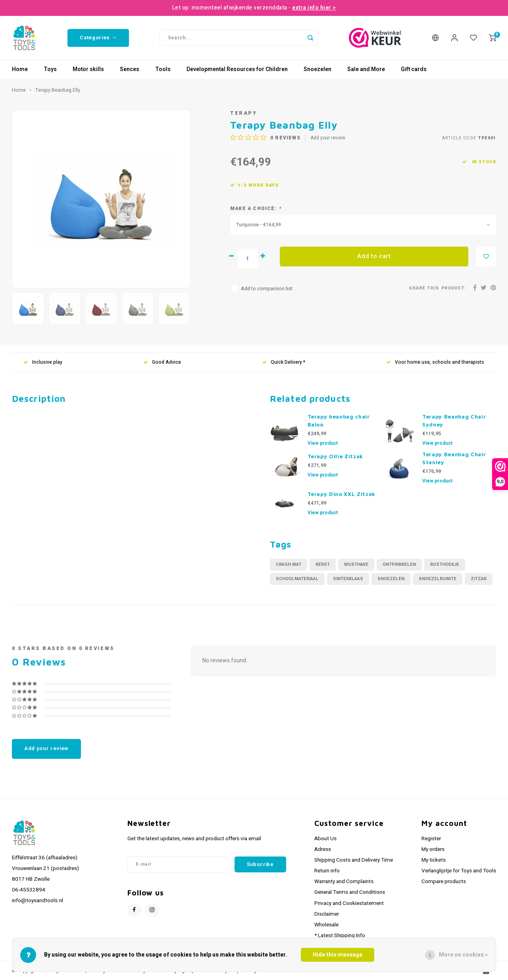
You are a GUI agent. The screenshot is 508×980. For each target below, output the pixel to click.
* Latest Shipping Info (340, 936)
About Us (325, 839)
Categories (98, 38)
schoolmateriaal (297, 579)
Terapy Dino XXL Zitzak (342, 494)
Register (431, 839)
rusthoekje (445, 564)
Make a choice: (256, 209)
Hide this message (338, 955)
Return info (327, 871)
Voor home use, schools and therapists (435, 362)
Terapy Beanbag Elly (58, 90)
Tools (163, 69)
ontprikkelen (399, 564)
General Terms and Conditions (350, 892)
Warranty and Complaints (344, 882)
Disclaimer (327, 914)
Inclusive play (43, 362)
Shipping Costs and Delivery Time (354, 860)
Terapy (243, 113)
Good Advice (162, 362)
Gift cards (414, 69)
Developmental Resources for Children (237, 69)
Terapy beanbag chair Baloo (339, 421)
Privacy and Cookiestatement (349, 903)
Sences (130, 69)
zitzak (479, 579)
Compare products (444, 882)
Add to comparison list (267, 289)
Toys (50, 69)
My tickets (434, 860)
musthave (356, 564)
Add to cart (374, 256)
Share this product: (438, 288)
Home (20, 69)
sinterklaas (348, 579)
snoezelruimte (438, 579)
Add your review (328, 138)
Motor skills (88, 69)
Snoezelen (317, 69)
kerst (323, 564)
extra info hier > (314, 8)
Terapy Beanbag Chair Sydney (454, 421)
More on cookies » (463, 955)
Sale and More (366, 69)
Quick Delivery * (284, 362)
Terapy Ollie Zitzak (336, 456)
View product (323, 443)
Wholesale (326, 925)
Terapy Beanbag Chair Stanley (454, 458)
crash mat (289, 564)
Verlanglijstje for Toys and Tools (459, 871)
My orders (433, 849)
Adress (323, 849)
